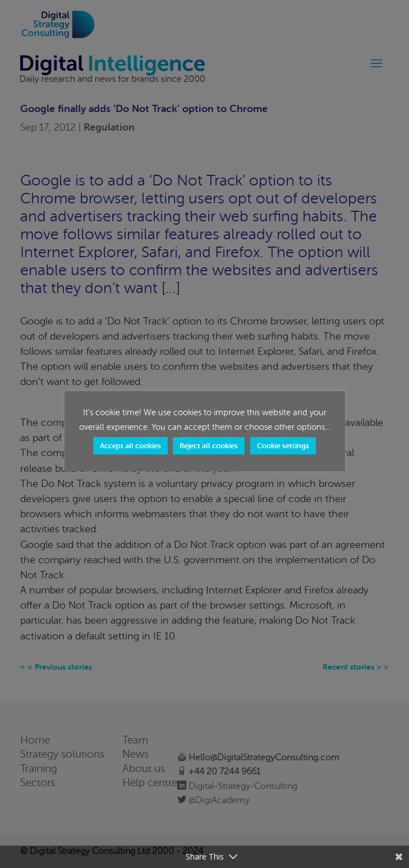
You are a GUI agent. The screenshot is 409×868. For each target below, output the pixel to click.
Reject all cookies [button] (209, 446)
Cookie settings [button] (283, 446)
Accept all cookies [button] (130, 446)
